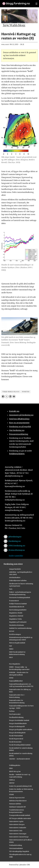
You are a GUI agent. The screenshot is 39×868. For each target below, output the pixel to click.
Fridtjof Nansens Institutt (18, 604)
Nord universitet (15, 714)
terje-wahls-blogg (11, 392)
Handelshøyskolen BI (17, 607)
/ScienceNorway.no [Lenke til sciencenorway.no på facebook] (17, 550)
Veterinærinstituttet (16, 848)
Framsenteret (14, 601)
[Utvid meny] (36, 4)
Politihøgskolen (15, 765)
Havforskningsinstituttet (18, 610)
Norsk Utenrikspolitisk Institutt (20, 745)
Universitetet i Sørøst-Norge (19, 837)
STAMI (11, 795)
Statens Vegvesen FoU (17, 798)
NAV (11, 646)
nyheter (26, 392)
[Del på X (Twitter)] (7, 396)
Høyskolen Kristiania (16, 625)
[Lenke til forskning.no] (17, 3)
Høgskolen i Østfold (16, 616)
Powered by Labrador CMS (19, 865)
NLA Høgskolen (15, 664)
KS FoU (12, 631)
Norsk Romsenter (15, 742)
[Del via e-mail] (14, 396)
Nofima (12, 711)
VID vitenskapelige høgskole (19, 851)
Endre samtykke (16, 556)
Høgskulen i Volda (15, 619)
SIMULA (12, 780)
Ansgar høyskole (15, 569)
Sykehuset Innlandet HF (17, 807)
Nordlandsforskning (16, 717)
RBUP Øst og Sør (15, 772)
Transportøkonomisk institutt (20, 815)
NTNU (11, 678)
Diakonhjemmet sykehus (18, 581)
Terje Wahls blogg (14, 25)
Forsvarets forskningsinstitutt (20, 598)
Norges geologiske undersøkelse (21, 730)
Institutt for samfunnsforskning (20, 628)
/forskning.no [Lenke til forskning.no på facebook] (14, 541)
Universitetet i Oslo (16, 831)
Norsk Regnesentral (16, 739)
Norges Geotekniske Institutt (19, 720)
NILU (11, 657)
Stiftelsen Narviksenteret (18, 801)
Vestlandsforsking (16, 845)
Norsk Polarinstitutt (16, 736)
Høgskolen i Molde (16, 613)
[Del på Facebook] (3, 396)
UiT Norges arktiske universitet (20, 818)
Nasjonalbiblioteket (16, 681)
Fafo (11, 589)
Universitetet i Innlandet (18, 828)
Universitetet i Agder (16, 822)
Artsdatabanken (15, 578)
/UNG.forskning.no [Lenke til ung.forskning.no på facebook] (17, 546)
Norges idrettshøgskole (17, 733)
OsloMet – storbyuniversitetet (20, 759)
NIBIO (11, 649)
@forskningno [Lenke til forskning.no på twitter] (15, 537)
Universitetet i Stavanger (18, 834)
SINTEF (12, 783)
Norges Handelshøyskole (18, 724)
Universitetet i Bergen (17, 825)
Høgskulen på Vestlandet (18, 622)
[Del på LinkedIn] (10, 396)
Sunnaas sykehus (15, 804)
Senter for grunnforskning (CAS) (20, 786)
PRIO (11, 768)
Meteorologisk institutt (17, 643)
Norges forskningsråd (17, 727)
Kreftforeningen (15, 634)
